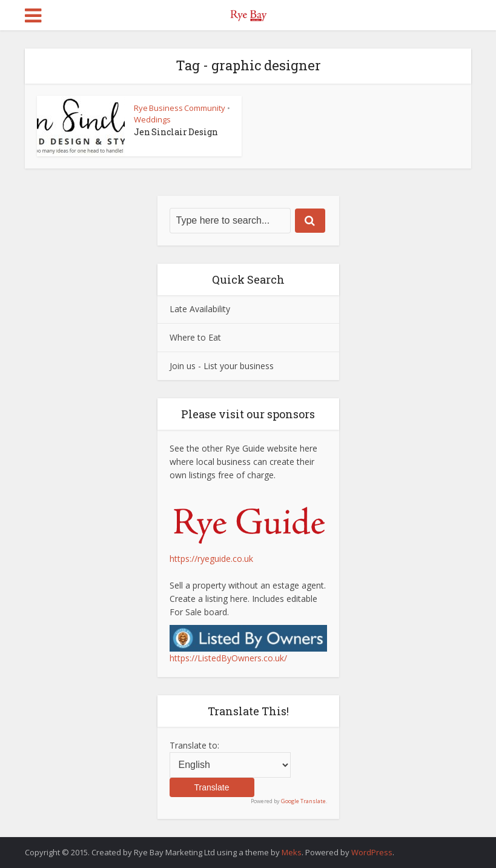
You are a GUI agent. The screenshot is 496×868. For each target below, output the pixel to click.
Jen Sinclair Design (176, 132)
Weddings (152, 119)
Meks (292, 852)
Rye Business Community (180, 108)
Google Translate (303, 801)
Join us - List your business (222, 366)
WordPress (372, 852)
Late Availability (200, 309)
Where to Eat (195, 337)
